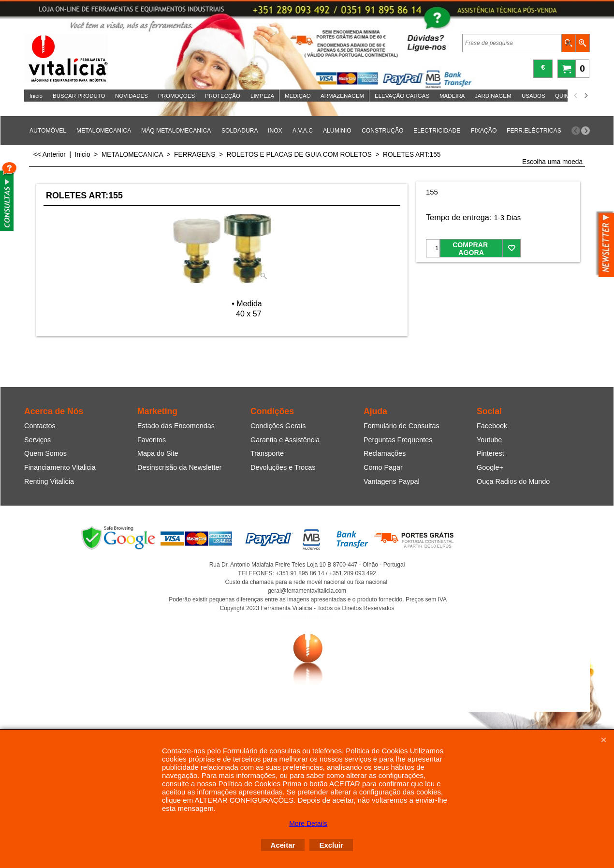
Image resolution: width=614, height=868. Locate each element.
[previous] (576, 96)
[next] (585, 96)
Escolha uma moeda (552, 162)
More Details (308, 823)
